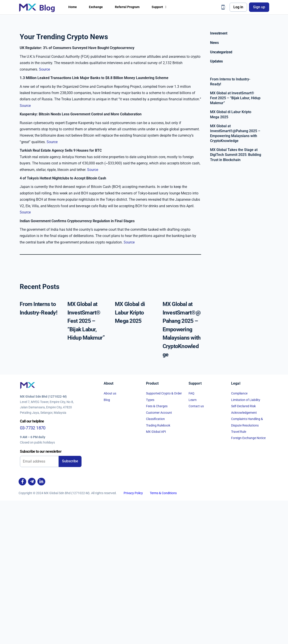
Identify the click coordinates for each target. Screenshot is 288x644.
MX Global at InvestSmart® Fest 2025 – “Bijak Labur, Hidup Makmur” (86, 464)
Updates (216, 61)
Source (44, 164)
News (214, 43)
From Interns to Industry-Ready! (230, 82)
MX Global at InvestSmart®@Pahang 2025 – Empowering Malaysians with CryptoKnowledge (182, 473)
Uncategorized (221, 52)
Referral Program (132, 7)
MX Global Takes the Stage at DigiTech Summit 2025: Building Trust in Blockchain (236, 155)
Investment (219, 33)
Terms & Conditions (163, 636)
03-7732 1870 (33, 571)
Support (166, 7)
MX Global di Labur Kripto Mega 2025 (130, 456)
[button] (166, 7)
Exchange (98, 7)
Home (73, 7)
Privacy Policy (133, 636)
